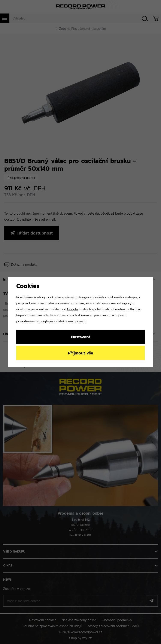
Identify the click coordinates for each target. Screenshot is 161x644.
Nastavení (81, 337)
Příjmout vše (80, 353)
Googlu (72, 309)
